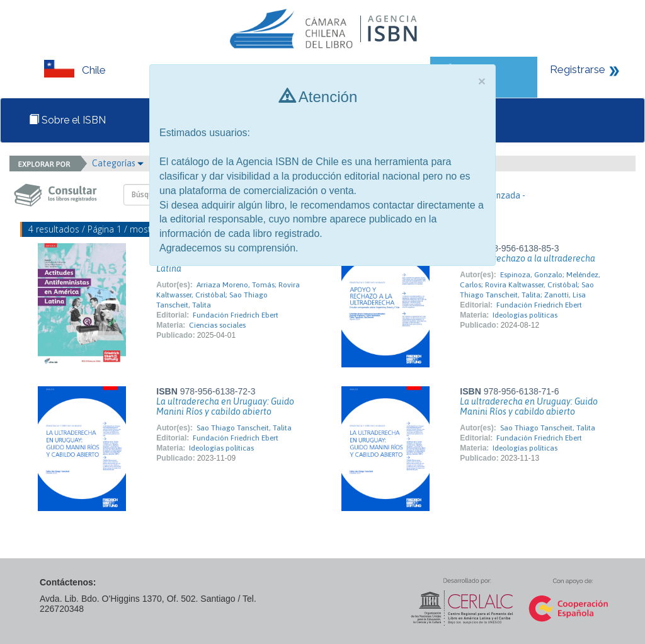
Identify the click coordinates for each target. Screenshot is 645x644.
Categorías (118, 163)
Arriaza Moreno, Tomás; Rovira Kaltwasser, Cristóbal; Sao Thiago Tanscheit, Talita (228, 295)
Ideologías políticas (525, 315)
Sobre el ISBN (67, 120)
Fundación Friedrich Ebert (236, 315)
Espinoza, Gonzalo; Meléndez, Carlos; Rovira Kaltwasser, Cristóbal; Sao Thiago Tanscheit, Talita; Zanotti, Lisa (530, 285)
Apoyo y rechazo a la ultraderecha (528, 258)
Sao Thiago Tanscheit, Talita (244, 428)
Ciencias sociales (217, 325)
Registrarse (578, 69)
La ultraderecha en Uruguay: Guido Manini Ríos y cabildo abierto (225, 406)
